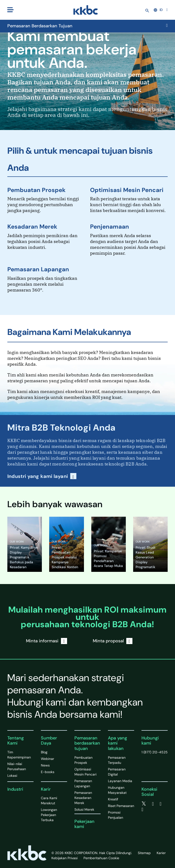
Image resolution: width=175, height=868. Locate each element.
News (45, 765)
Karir (46, 789)
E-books (48, 772)
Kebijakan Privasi (64, 858)
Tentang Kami (16, 741)
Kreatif (113, 799)
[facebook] (153, 804)
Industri (15, 789)
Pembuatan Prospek (36, 190)
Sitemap (144, 853)
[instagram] (142, 809)
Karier (161, 853)
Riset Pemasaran (121, 806)
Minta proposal (113, 641)
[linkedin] (160, 804)
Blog (44, 752)
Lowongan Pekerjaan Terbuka (49, 815)
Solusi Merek (84, 809)
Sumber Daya (49, 741)
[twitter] (144, 804)
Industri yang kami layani (42, 476)
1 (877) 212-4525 (155, 752)
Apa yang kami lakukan (117, 743)
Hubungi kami (150, 741)
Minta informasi (47, 641)
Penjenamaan (110, 227)
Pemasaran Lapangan (38, 269)
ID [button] (158, 10)
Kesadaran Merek (32, 227)
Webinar (47, 759)
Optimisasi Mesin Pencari (127, 190)
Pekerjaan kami (84, 824)
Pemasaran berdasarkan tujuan (87, 743)
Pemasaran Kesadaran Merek (83, 798)
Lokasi (12, 776)
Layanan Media (120, 781)
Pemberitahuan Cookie (101, 858)
